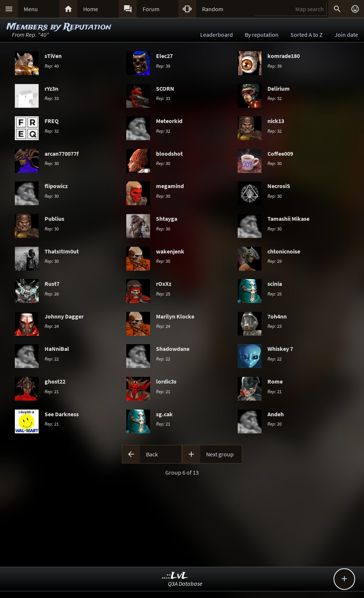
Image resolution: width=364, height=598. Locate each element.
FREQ (52, 121)
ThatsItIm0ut (62, 251)
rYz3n (51, 88)
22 (52, 359)
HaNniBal (57, 349)
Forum (151, 9)
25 (163, 294)
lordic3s (166, 381)
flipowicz (56, 186)
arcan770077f (61, 153)
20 (274, 424)
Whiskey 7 (280, 349)
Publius (54, 219)
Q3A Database (185, 584)
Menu (31, 9)
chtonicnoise (284, 251)
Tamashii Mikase (288, 219)
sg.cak (164, 414)
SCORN (165, 88)
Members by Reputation (59, 27)
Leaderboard (217, 35)
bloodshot (169, 153)
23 (274, 326)
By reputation (262, 35)
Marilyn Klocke (175, 316)
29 (274, 261)
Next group (220, 454)
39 (163, 66)
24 (52, 326)
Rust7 (52, 284)
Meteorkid (169, 121)
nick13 (276, 121)
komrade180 (284, 56)
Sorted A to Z (307, 35)
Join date (346, 35)
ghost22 (55, 381)
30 (52, 163)
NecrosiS (279, 186)
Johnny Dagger (64, 316)
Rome (275, 381)
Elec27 (164, 56)
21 (52, 391)
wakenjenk (170, 251)
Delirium (279, 88)
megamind (170, 186)
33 (52, 98)
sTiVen (53, 56)
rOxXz (164, 284)
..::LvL (175, 576)
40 (52, 66)
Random (213, 9)
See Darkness (62, 414)
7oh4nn (277, 316)
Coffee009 (280, 153)
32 (274, 98)
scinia (275, 284)
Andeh (276, 414)
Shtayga (167, 219)
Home (91, 9)
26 (52, 294)
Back (152, 454)
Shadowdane (173, 349)
